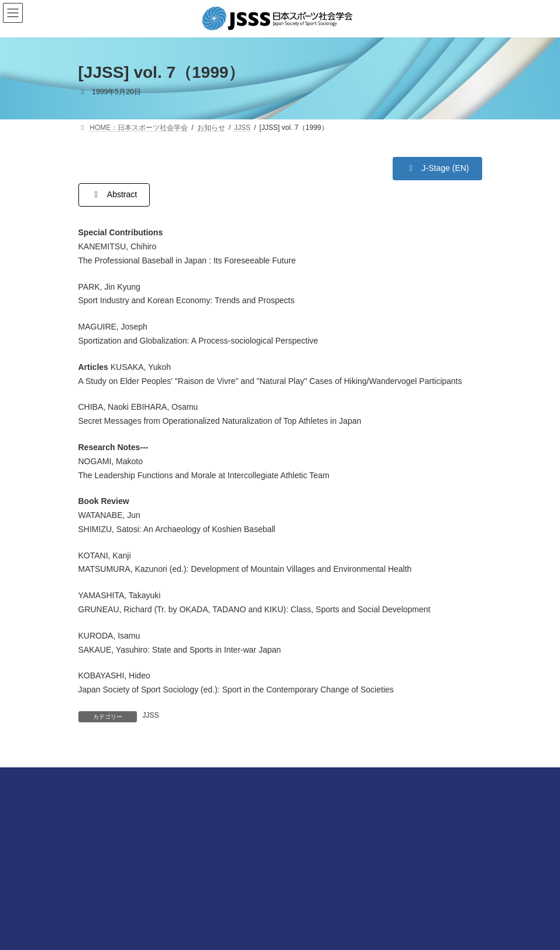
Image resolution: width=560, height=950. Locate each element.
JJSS (151, 715)
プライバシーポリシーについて (128, 870)
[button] (437, 169)
